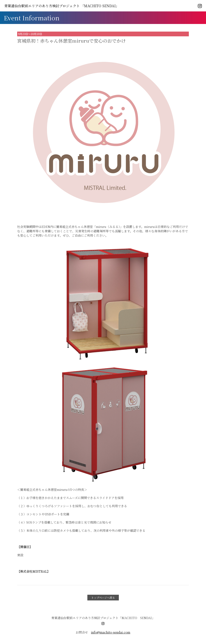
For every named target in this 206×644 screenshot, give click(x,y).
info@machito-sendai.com (111, 632)
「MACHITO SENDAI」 (62, 6)
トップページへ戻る (103, 598)
